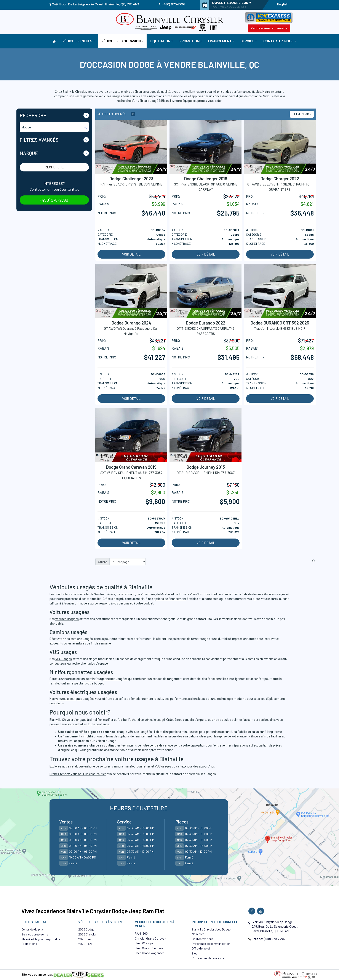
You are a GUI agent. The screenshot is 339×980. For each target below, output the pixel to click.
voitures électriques (69, 699)
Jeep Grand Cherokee (149, 948)
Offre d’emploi (201, 948)
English (283, 4)
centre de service (161, 745)
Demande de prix (32, 929)
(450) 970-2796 (174, 4)
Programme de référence (208, 958)
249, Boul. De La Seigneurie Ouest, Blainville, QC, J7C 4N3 (96, 4)
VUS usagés (64, 659)
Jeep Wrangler (144, 943)
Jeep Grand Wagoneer (149, 953)
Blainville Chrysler (61, 720)
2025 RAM (85, 944)
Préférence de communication (211, 944)
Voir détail (131, 254)
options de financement (170, 599)
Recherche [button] (33, 115)
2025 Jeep (85, 939)
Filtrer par (300, 114)
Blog (195, 953)
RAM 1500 (141, 933)
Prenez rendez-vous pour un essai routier (78, 774)
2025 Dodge (86, 929)
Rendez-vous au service (269, 28)
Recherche (54, 167)
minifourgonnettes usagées (109, 679)
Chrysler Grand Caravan (150, 938)
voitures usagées (67, 619)
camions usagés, (82, 639)
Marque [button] (29, 153)
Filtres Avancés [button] (39, 140)
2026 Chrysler (87, 934)
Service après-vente (35, 934)
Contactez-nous (202, 939)
